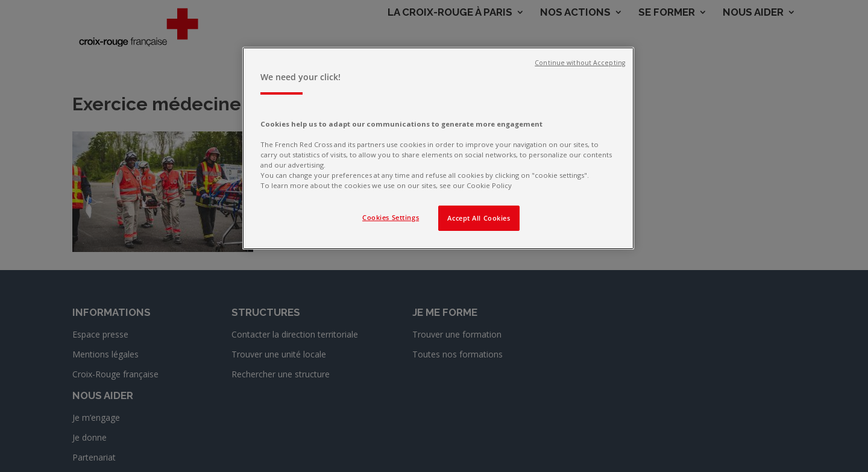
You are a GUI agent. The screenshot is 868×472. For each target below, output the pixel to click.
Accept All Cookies (479, 218)
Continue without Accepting (580, 63)
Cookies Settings (391, 217)
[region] (438, 148)
